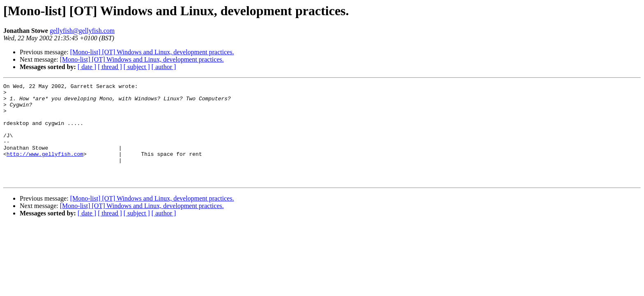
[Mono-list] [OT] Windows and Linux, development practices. (152, 52)
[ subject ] (137, 67)
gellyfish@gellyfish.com (82, 31)
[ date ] (87, 67)
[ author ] (164, 67)
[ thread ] (110, 67)
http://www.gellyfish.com (45, 169)
